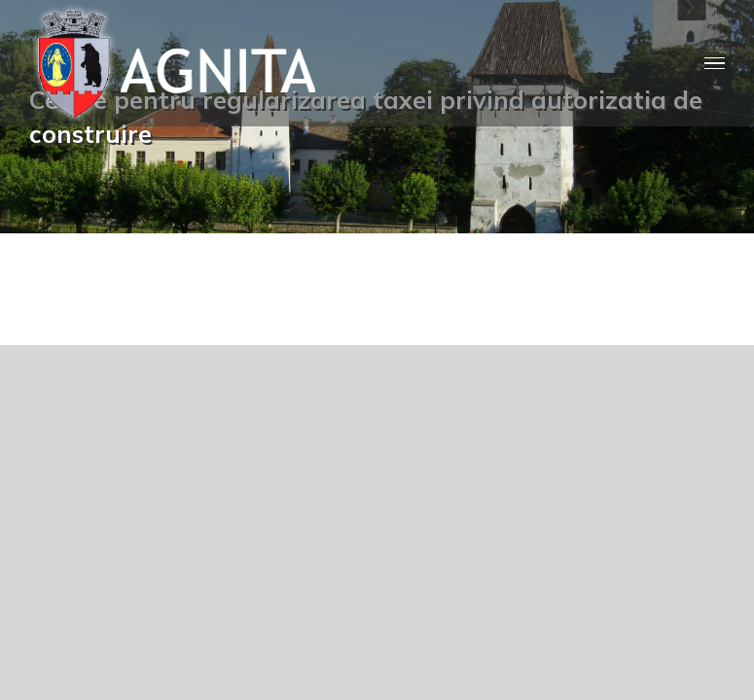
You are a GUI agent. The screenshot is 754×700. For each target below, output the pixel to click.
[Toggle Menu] (715, 64)
